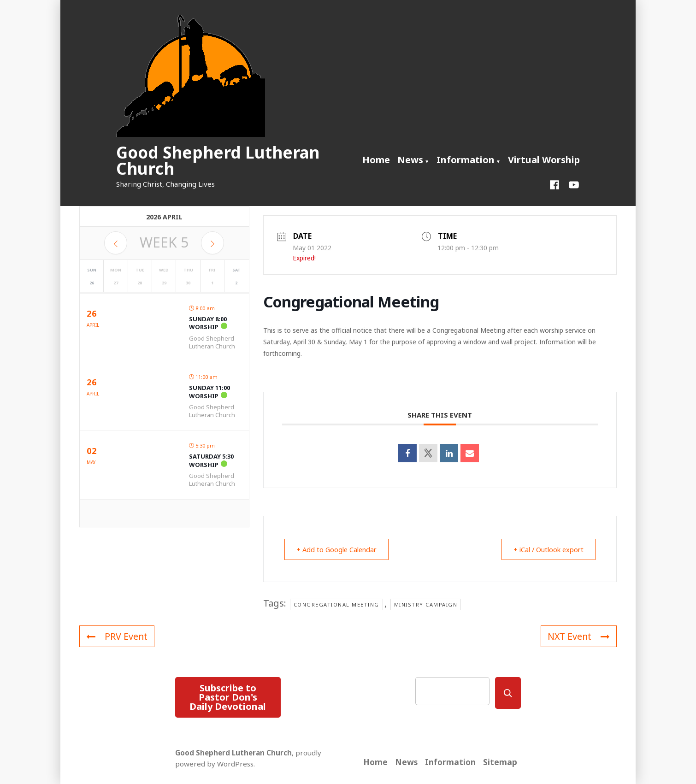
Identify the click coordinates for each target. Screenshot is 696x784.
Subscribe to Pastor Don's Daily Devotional (228, 697)
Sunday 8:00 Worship (208, 323)
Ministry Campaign (426, 604)
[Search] (508, 693)
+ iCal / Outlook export (545, 549)
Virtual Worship (544, 160)
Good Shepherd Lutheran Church (218, 160)
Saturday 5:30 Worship (211, 460)
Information (466, 160)
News (410, 160)
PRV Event (117, 636)
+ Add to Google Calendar (340, 549)
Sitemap (500, 762)
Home (376, 160)
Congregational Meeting (336, 604)
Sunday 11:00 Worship (209, 392)
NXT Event (578, 636)
